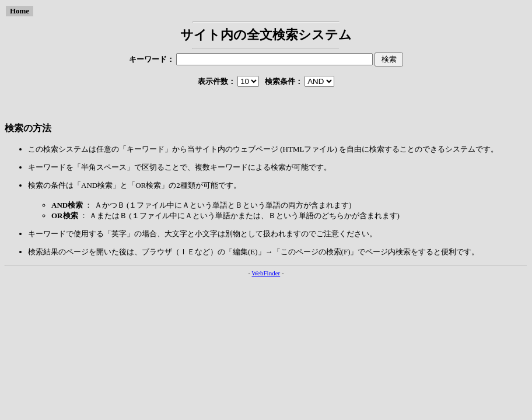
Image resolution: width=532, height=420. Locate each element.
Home (20, 11)
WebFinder (266, 273)
